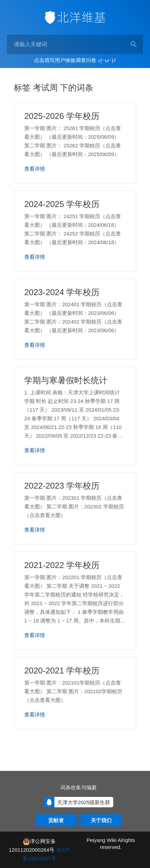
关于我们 (101, 820)
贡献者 (56, 820)
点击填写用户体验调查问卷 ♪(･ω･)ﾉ (75, 60)
